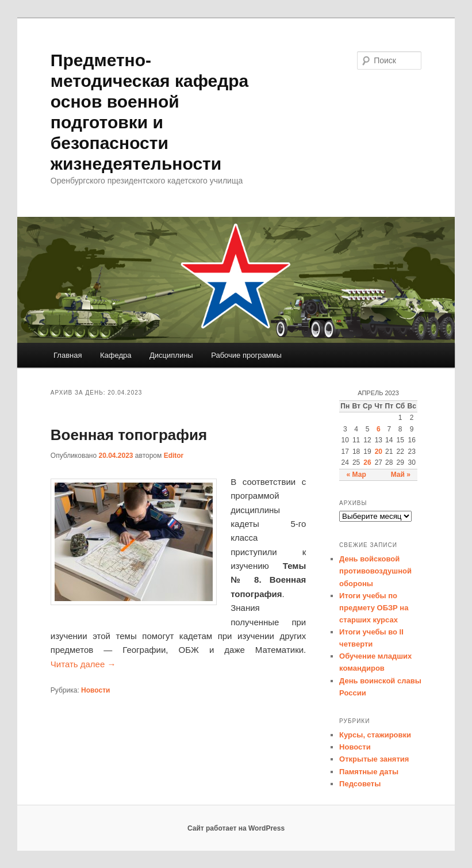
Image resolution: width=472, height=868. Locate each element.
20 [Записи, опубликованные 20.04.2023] (379, 452)
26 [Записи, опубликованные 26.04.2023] (367, 462)
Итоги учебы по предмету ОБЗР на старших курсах (374, 608)
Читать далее (83, 664)
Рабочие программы (246, 355)
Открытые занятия (374, 759)
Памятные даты (369, 772)
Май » (401, 475)
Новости (95, 690)
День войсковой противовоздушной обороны (375, 571)
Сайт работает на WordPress (236, 828)
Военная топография (129, 435)
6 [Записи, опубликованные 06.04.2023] (379, 429)
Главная (68, 355)
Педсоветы (360, 784)
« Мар (356, 475)
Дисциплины (171, 355)
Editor (174, 456)
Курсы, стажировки (375, 735)
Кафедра (116, 355)
